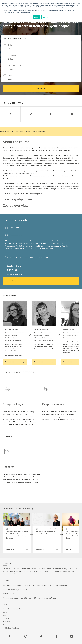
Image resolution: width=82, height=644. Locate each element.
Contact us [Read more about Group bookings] (8, 436)
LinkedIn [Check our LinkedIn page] (10, 636)
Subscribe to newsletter (12, 609)
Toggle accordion (78, 142)
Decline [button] (45, 17)
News (5, 612)
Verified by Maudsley (11, 628)
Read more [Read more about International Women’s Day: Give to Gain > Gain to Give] (40, 549)
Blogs (5, 615)
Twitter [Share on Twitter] (31, 114)
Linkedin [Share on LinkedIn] (51, 114)
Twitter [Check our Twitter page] (41, 636)
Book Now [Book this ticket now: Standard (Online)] (12, 281)
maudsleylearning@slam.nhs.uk (15, 590)
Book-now (41, 88)
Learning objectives (23, 131)
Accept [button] (36, 17)
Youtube (6, 618)
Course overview (38, 131)
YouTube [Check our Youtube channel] (72, 636)
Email (72, 114)
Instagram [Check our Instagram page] (26, 636)
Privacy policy (8, 625)
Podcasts (6, 622)
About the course (7, 131)
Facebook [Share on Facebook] (10, 114)
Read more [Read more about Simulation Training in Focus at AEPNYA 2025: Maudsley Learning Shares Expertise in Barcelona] (10, 549)
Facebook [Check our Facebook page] (56, 636)
